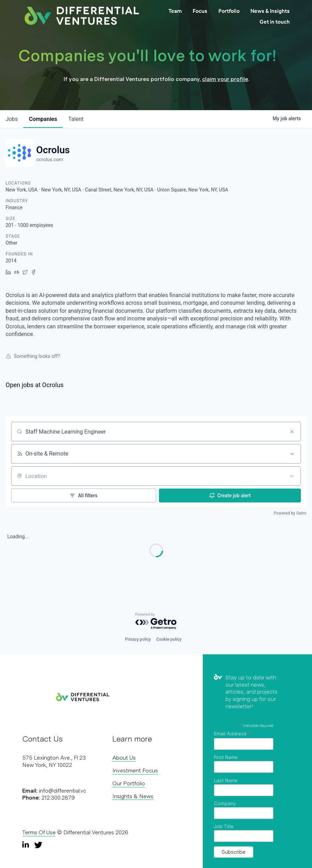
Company (225, 803)
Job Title (224, 826)
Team (175, 11)
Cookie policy (169, 639)
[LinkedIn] (26, 845)
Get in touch (275, 22)
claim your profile (225, 79)
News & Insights (270, 11)
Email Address (232, 734)
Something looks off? (33, 356)
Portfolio (229, 11)
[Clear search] (292, 432)
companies (43, 119)
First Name (226, 757)
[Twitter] (38, 845)
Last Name (226, 780)
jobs (12, 119)
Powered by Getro (290, 513)
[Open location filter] (292, 476)
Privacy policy (138, 639)
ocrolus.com (50, 159)
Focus (200, 11)
